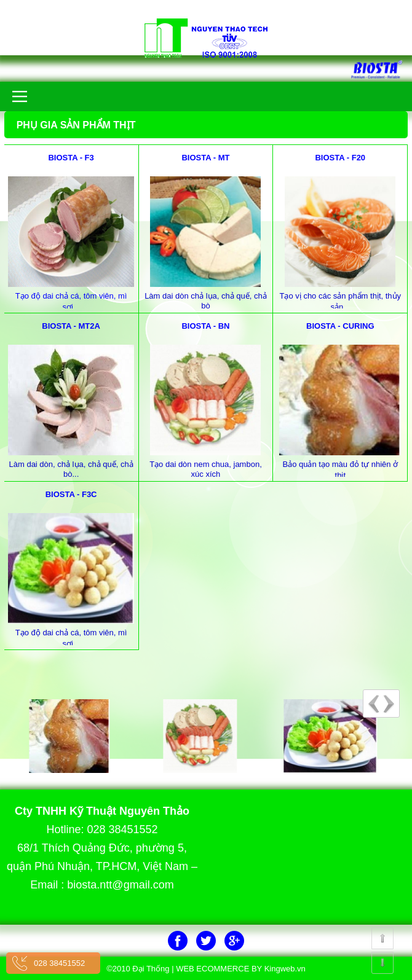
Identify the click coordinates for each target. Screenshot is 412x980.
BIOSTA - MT (205, 158)
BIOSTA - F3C (71, 494)
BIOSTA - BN (205, 326)
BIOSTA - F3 (71, 158)
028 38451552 (59, 963)
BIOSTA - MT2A (71, 326)
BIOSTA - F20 (340, 158)
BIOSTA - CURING (340, 326)
